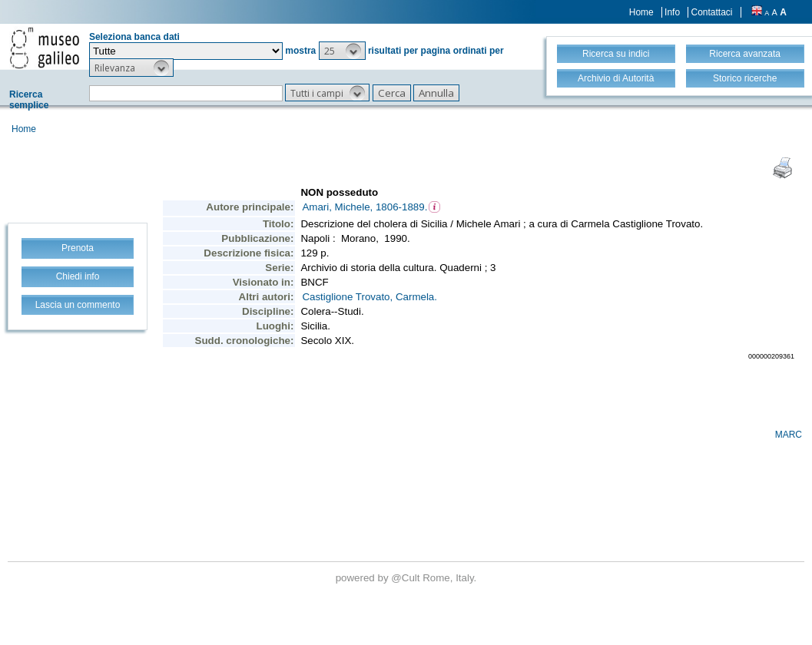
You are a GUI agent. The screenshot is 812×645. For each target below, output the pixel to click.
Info (672, 12)
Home (641, 12)
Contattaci (711, 12)
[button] (342, 51)
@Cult (407, 578)
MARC (789, 435)
